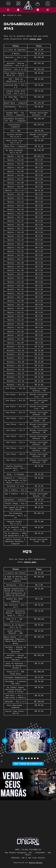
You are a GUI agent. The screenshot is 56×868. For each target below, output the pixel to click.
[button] (18, 758)
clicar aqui (35, 39)
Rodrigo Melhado (36, 863)
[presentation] (5, 741)
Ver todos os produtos (28, 764)
